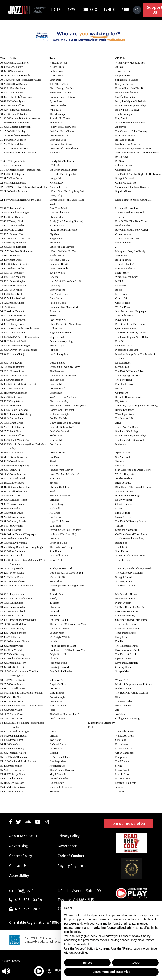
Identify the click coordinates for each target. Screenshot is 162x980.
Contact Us (18, 866)
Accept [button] (136, 963)
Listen (56, 10)
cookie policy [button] (72, 932)
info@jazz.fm (25, 891)
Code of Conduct (71, 856)
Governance (67, 846)
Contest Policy (21, 856)
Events (110, 10)
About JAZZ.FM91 (23, 836)
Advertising (19, 846)
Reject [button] (87, 963)
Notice (16, 961)
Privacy (5, 961)
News (72, 10)
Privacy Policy (69, 836)
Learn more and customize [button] (111, 972)
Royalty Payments (72, 866)
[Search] (138, 10)
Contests (90, 10)
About (127, 10)
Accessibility (19, 876)
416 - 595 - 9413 (28, 909)
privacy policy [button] (78, 919)
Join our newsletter (128, 823)
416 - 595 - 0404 (28, 900)
